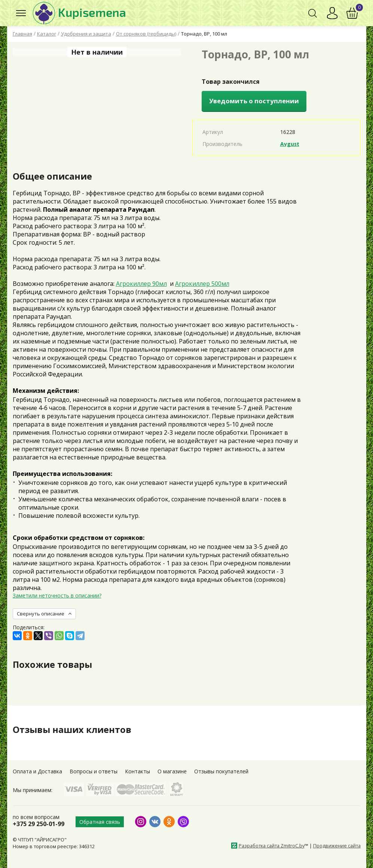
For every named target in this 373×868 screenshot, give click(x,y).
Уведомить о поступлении (254, 101)
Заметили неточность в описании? (57, 595)
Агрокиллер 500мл (202, 284)
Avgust (290, 144)
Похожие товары (53, 664)
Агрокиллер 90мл (141, 284)
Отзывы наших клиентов (72, 730)
